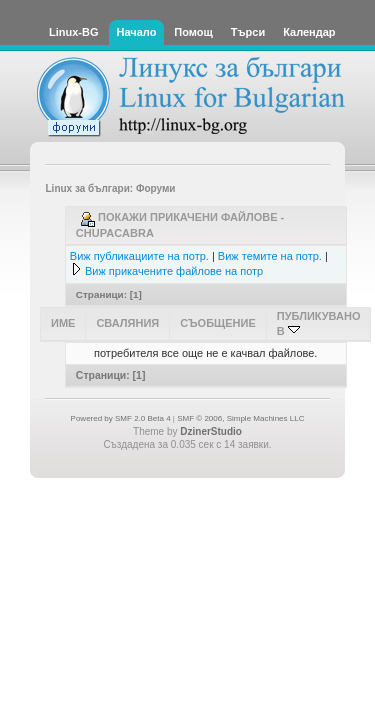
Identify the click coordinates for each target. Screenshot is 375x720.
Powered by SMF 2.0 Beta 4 (121, 418)
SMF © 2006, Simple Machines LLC (240, 418)
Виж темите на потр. (270, 256)
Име (63, 323)
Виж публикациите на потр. (139, 256)
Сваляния (127, 323)
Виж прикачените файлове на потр (174, 271)
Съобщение (218, 323)
